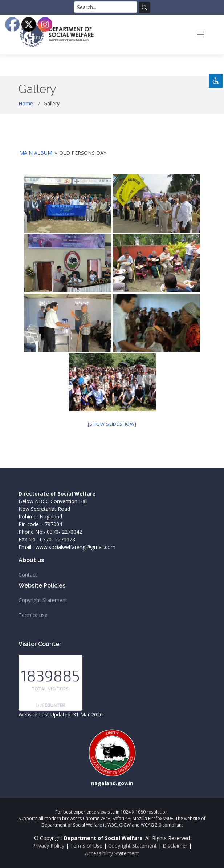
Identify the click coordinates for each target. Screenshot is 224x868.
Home (26, 103)
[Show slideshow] (112, 424)
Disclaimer (175, 846)
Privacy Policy (48, 846)
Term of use (33, 615)
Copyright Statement (43, 600)
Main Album (36, 153)
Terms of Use (86, 846)
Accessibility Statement (112, 853)
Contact (28, 575)
